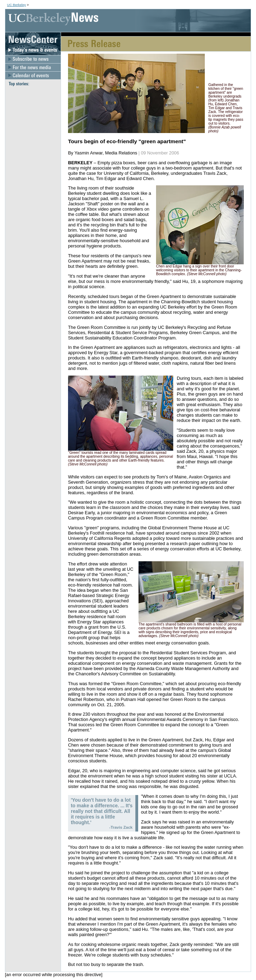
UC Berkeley (16, 5)
